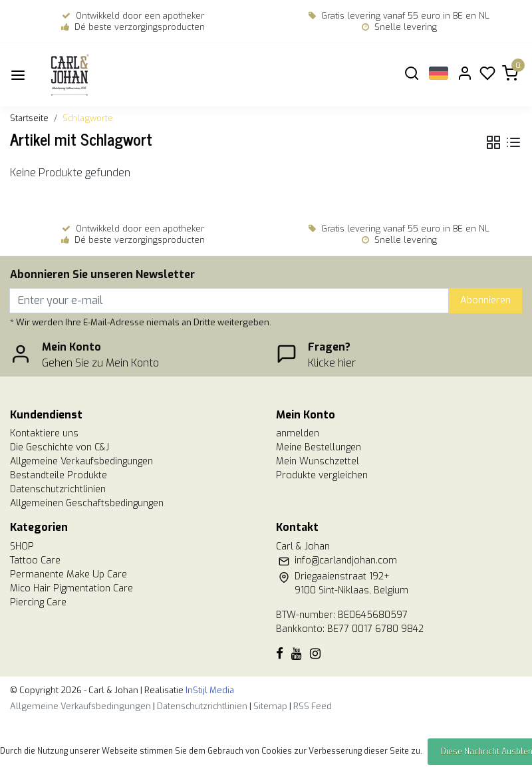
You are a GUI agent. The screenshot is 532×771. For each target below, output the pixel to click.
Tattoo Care (35, 560)
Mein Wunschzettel (318, 461)
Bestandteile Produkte (59, 475)
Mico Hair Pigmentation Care (71, 588)
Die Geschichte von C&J (60, 447)
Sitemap (270, 706)
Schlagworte (88, 118)
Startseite (29, 118)
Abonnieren (485, 300)
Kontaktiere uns (44, 433)
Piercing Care (38, 602)
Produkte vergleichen (322, 475)
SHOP (22, 546)
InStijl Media (209, 690)
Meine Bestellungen (319, 447)
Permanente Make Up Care (68, 574)
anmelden (298, 433)
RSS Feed (313, 706)
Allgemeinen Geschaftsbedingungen (87, 503)
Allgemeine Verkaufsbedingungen (81, 461)
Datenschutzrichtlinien (58, 489)
